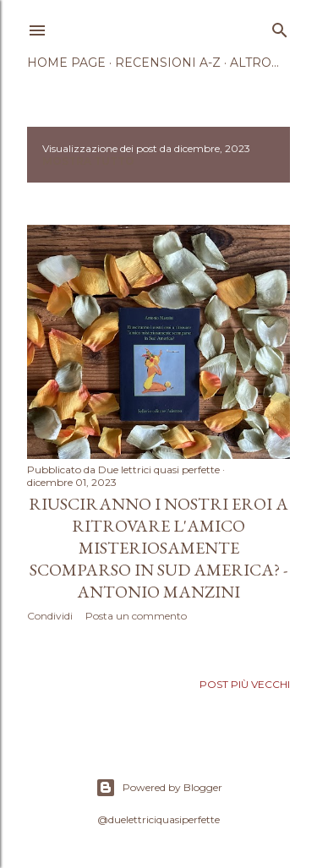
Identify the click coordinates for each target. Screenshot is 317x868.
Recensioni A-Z (168, 63)
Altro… (254, 63)
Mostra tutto (88, 161)
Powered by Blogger (159, 788)
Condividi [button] (50, 616)
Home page (66, 63)
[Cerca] (280, 27)
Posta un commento (136, 616)
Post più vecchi (245, 684)
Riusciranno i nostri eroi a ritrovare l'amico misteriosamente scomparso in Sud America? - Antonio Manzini (158, 548)
